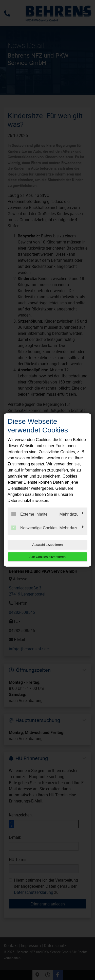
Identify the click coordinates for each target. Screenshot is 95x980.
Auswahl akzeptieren (48, 545)
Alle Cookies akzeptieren (48, 557)
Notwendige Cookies (34, 528)
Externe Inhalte (30, 514)
